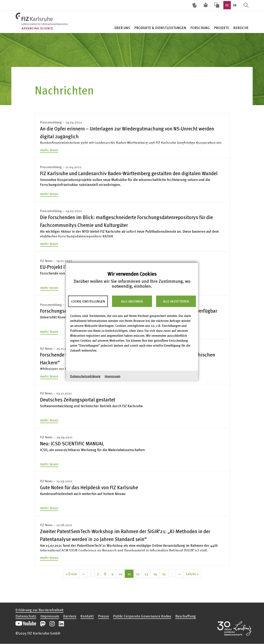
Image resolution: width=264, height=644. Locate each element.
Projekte (222, 28)
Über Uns (122, 28)
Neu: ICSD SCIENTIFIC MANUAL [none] (72, 443)
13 (148, 574)
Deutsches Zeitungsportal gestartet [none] (78, 399)
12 (139, 574)
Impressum (113, 376)
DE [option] (227, 5)
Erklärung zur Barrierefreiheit (39, 610)
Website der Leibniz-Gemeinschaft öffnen (235, 628)
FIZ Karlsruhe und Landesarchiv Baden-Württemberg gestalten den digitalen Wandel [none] (129, 173)
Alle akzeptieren (176, 301)
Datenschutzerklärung (85, 376)
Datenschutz (26, 616)
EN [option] (235, 5)
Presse (103, 616)
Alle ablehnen (132, 301)
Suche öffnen (246, 5)
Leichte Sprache (206, 5)
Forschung (200, 28)
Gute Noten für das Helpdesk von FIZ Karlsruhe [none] (89, 487)
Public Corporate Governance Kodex (142, 616)
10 (122, 574)
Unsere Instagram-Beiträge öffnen (52, 624)
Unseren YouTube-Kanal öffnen (26, 624)
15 (165, 574)
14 (156, 574)
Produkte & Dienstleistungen (160, 28)
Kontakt (87, 616)
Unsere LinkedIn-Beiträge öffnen (61, 624)
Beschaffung (186, 616)
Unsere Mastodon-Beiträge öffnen (43, 624)
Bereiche (241, 28)
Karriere (70, 616)
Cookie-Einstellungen (88, 301)
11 (130, 574)
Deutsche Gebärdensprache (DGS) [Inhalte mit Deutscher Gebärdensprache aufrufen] (194, 5)
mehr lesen (49, 150)
